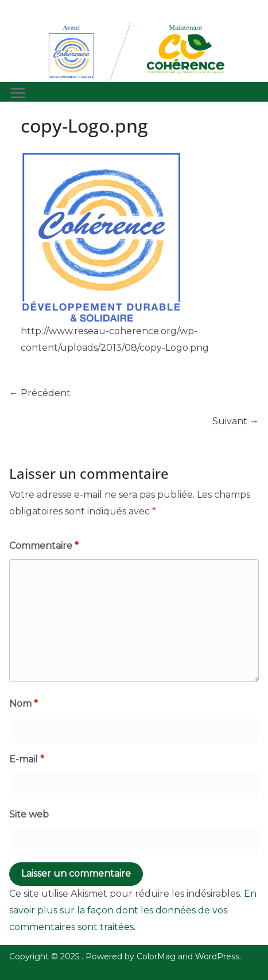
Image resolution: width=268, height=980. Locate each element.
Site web (29, 814)
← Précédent (40, 393)
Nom (24, 704)
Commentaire (44, 546)
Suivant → (236, 421)
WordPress (217, 956)
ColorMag (156, 956)
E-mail (27, 759)
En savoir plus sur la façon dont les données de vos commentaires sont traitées (133, 910)
